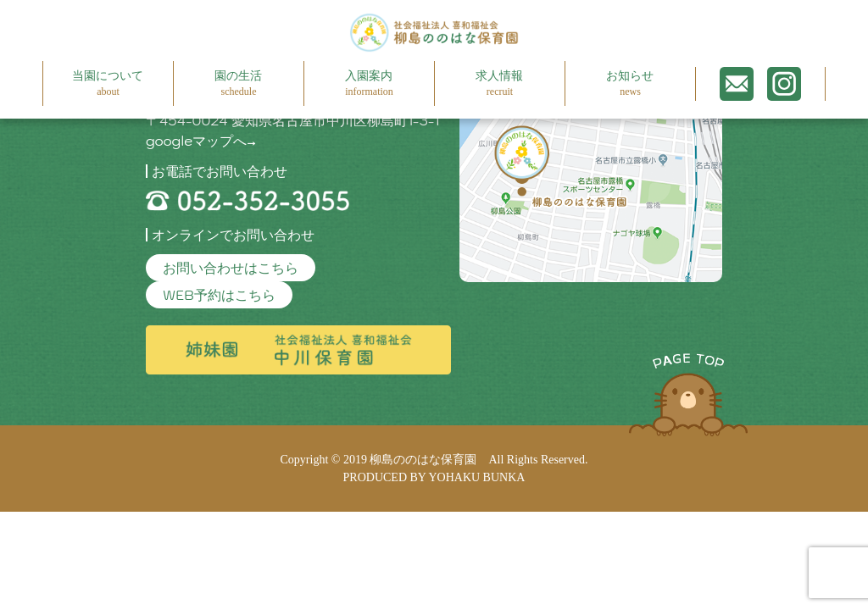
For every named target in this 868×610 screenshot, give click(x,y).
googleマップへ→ (201, 141)
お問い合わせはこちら (231, 268)
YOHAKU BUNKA (476, 477)
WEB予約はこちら (219, 295)
